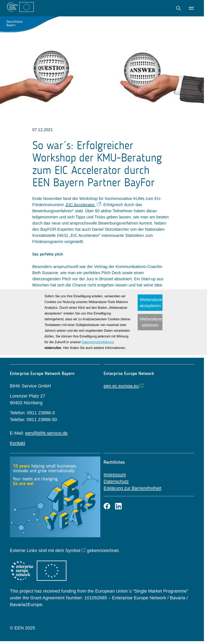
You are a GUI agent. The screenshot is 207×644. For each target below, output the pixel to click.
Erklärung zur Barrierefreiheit (132, 488)
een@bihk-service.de (46, 433)
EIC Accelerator (81, 205)
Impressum (115, 475)
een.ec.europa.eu (121, 386)
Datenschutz (116, 481)
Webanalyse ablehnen (151, 322)
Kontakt (18, 443)
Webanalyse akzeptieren (151, 303)
